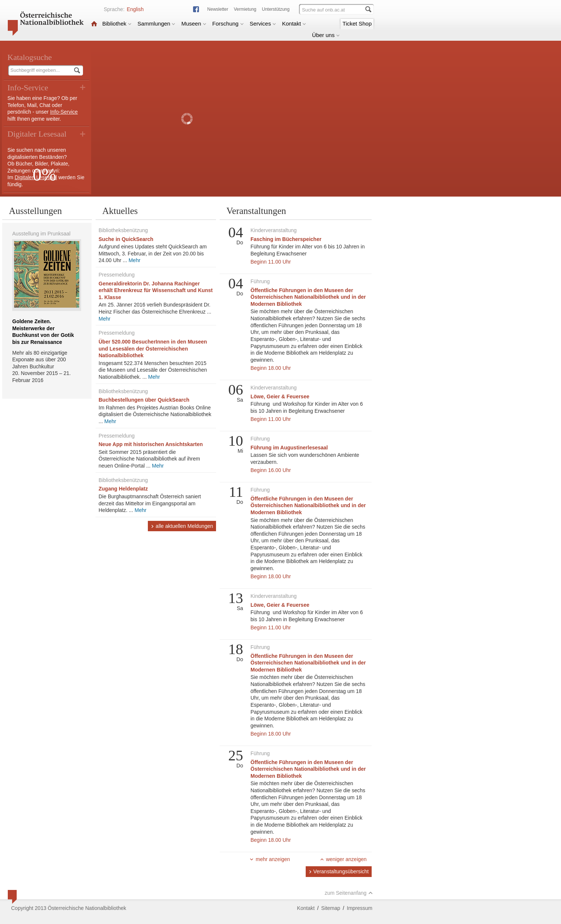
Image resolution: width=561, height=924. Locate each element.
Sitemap (331, 908)
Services (263, 24)
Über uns (326, 35)
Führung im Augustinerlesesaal (289, 448)
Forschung (228, 24)
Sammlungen (156, 24)
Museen (194, 24)
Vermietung (245, 9)
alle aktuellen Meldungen (182, 526)
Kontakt (294, 24)
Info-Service (64, 112)
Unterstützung (276, 9)
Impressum (360, 908)
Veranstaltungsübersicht (339, 871)
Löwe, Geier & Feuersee (280, 396)
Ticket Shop (357, 24)
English (135, 9)
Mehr (135, 260)
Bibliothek (117, 24)
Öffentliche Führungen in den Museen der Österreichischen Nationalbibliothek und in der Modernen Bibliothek (308, 297)
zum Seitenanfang (349, 893)
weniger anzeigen (343, 859)
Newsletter (218, 9)
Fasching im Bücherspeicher (286, 239)
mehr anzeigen (270, 859)
